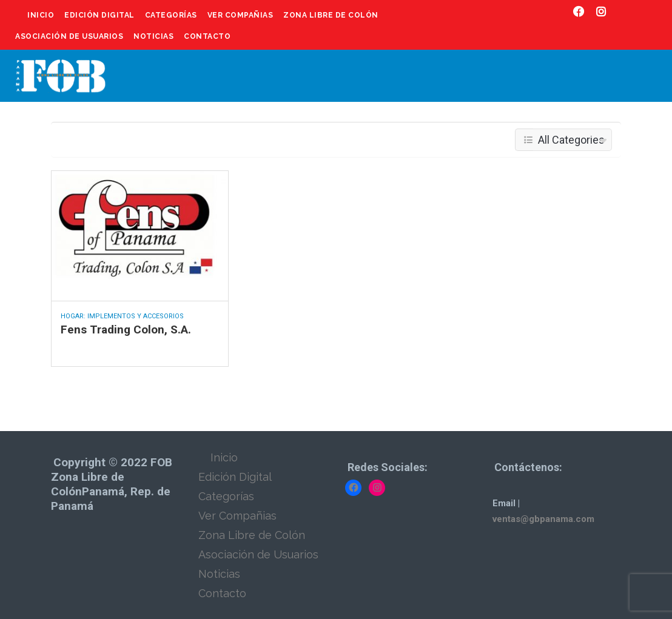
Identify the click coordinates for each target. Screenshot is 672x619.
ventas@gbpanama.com (543, 519)
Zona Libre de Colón (331, 15)
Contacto (207, 36)
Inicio (41, 15)
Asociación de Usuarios (69, 36)
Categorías (171, 15)
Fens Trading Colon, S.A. (126, 330)
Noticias (153, 36)
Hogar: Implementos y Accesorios (122, 316)
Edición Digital (99, 15)
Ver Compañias (240, 15)
